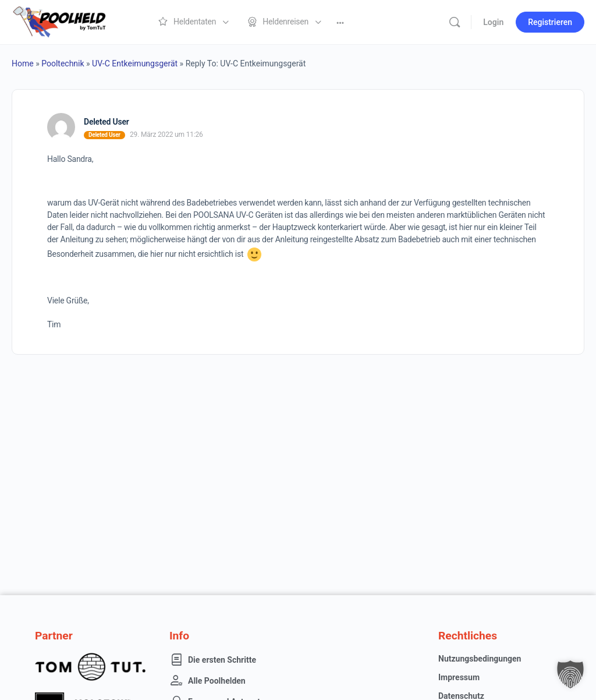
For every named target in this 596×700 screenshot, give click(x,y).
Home (23, 63)
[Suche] (455, 22)
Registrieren (550, 22)
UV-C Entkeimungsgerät (135, 63)
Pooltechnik (63, 63)
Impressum (459, 677)
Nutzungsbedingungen (480, 659)
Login (493, 22)
